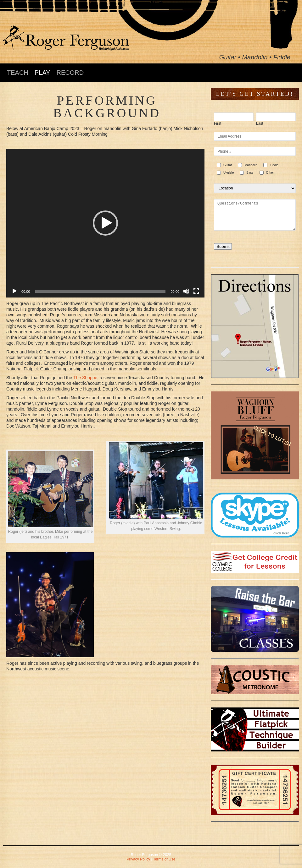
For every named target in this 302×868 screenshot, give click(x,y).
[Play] (14, 291)
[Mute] (186, 291)
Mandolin (251, 165)
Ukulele (229, 173)
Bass (250, 173)
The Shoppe (85, 378)
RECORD (70, 73)
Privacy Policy (139, 859)
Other (270, 173)
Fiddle (274, 165)
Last (260, 123)
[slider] (101, 291)
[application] (105, 223)
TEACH (18, 73)
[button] (105, 223)
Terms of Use (164, 859)
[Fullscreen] (196, 291)
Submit (223, 246)
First (218, 123)
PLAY (42, 73)
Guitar (228, 165)
